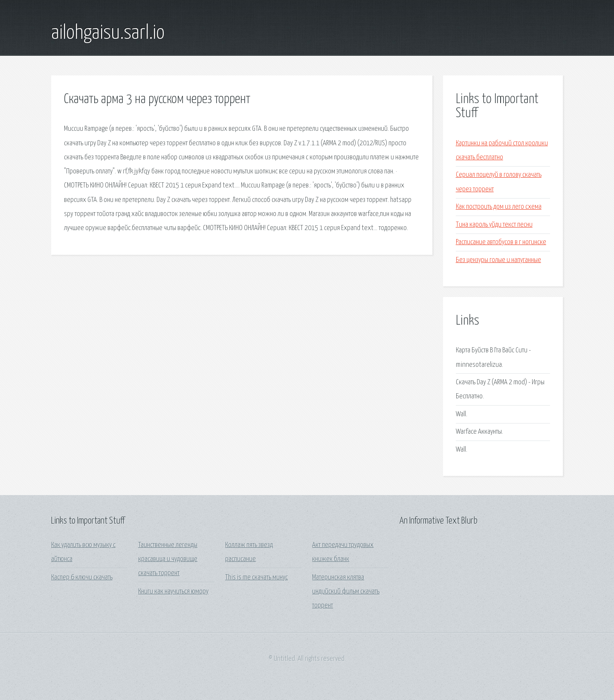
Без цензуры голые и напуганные (498, 260)
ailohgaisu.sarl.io (108, 33)
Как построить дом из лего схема (499, 207)
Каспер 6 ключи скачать (82, 578)
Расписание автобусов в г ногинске (501, 242)
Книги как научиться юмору (173, 592)
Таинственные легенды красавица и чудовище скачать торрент (168, 559)
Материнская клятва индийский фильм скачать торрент (346, 592)
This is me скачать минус (256, 578)
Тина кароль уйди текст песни (494, 225)
